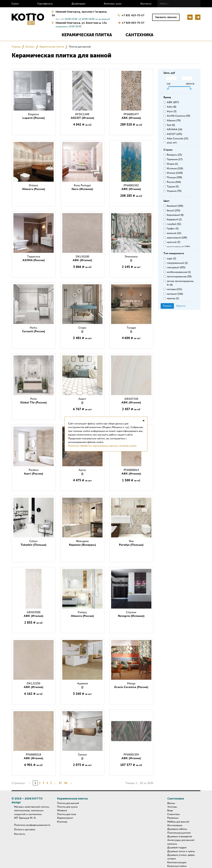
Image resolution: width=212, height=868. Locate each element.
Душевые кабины (177, 829)
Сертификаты (45, 4)
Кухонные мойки (177, 866)
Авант (82, 401)
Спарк (82, 329)
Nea (131, 543)
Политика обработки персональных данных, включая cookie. (103, 446)
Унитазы (172, 807)
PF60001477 (131, 116)
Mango (131, 685)
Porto (33, 401)
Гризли (82, 756)
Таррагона (34, 258)
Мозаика (62, 810)
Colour (33, 543)
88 (66, 783)
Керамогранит (65, 818)
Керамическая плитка (87, 35)
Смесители (173, 814)
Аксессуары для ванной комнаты (181, 842)
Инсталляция (175, 825)
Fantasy (82, 614)
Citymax (131, 614)
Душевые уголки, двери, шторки (181, 857)
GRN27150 (131, 401)
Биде (170, 810)
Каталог (30, 47)
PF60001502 (131, 187)
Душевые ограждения (180, 836)
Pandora (33, 472)
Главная (16, 47)
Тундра (131, 329)
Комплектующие (177, 862)
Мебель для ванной (178, 822)
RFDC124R (82, 116)
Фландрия (82, 543)
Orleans (34, 187)
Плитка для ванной (68, 803)
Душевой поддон (177, 847)
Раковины (173, 818)
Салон (15, 4)
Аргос (82, 472)
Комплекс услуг (113, 4)
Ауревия (82, 685)
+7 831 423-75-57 (133, 15)
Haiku (34, 329)
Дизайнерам (78, 4)
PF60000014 (131, 472)
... (55, 783)
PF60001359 (131, 756)
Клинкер (62, 822)
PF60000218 (33, 756)
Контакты (146, 4)
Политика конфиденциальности (32, 825)
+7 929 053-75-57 (133, 22)
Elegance (34, 116)
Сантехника (139, 35)
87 (60, 783)
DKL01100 (82, 258)
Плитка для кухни (67, 807)
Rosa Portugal (82, 187)
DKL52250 (33, 685)
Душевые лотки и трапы (181, 851)
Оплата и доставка (25, 829)
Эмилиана (131, 258)
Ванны (171, 803)
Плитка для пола (67, 814)
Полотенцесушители (179, 833)
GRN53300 (33, 614)
